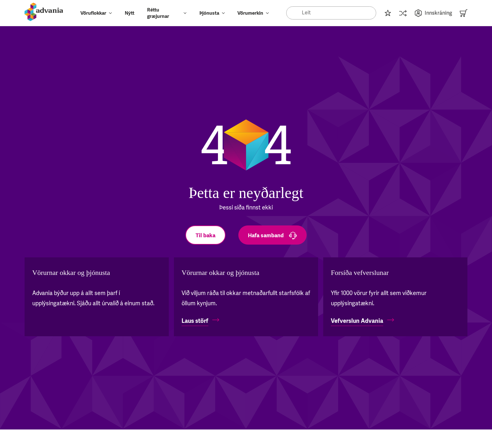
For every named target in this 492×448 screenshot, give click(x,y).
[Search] (331, 13)
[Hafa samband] (272, 235)
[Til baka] (205, 235)
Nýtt (130, 13)
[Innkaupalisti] (388, 13)
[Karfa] (464, 13)
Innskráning (433, 13)
